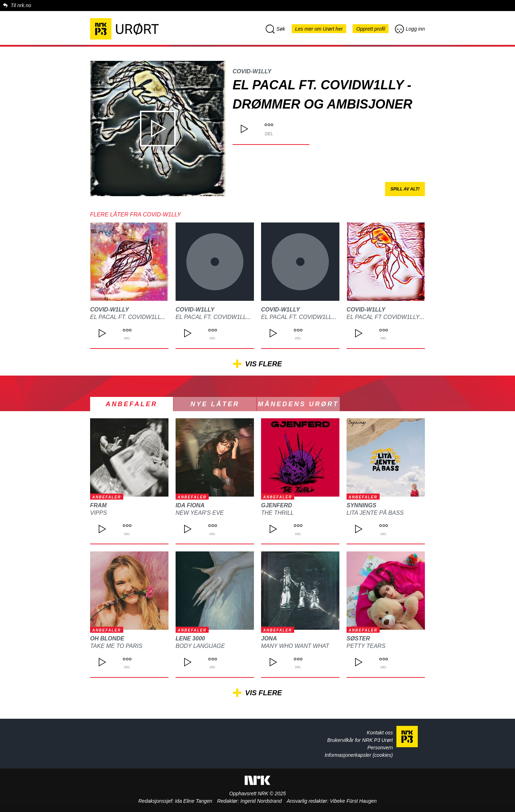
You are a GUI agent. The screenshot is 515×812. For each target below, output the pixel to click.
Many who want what (295, 646)
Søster (358, 638)
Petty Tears (366, 646)
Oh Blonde (107, 638)
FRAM (98, 505)
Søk (275, 29)
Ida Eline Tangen (194, 801)
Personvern (380, 748)
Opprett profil (371, 29)
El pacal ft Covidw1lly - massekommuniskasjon (423, 317)
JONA (269, 638)
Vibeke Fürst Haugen (353, 801)
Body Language (200, 646)
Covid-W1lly (252, 71)
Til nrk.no (21, 5)
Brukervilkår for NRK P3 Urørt (360, 740)
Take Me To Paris (116, 646)
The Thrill (277, 513)
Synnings (361, 505)
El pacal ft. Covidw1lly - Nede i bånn (319, 317)
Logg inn (410, 29)
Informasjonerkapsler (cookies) (359, 755)
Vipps (98, 513)
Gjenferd (277, 505)
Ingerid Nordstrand (261, 801)
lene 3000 (190, 638)
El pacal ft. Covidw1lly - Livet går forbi (154, 317)
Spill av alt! (405, 189)
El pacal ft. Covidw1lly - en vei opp (231, 317)
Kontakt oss (380, 733)
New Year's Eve (200, 513)
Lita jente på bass (375, 513)
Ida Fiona (190, 505)
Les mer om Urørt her (319, 29)
